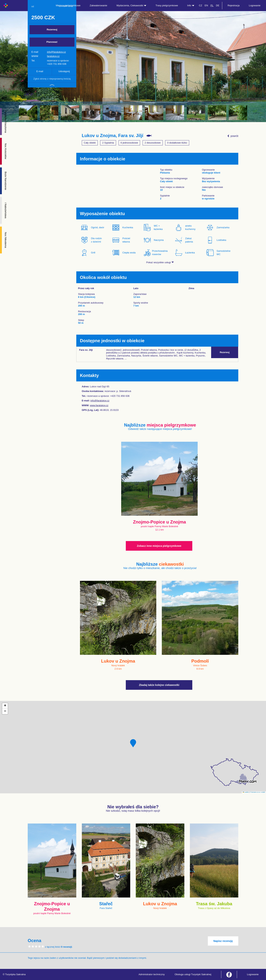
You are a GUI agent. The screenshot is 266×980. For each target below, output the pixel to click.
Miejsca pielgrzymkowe (68, 5)
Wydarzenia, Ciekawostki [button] (131, 5)
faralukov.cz (53, 56)
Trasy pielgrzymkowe (167, 5)
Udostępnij (64, 71)
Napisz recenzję (223, 941)
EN (206, 5)
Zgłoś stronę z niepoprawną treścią (52, 79)
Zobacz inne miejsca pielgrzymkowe (159, 546)
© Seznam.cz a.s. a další (257, 792)
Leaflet (246, 792)
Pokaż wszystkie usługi (160, 262)
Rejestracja (234, 5)
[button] (133, 743)
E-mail (40, 71)
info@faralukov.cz (56, 52)
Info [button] (191, 5)
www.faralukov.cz (99, 405)
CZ (201, 5)
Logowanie (255, 5)
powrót (233, 136)
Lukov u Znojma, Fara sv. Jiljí (113, 136)
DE (218, 5)
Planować (52, 42)
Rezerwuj (52, 30)
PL (212, 5)
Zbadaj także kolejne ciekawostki (159, 685)
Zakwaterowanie (99, 5)
